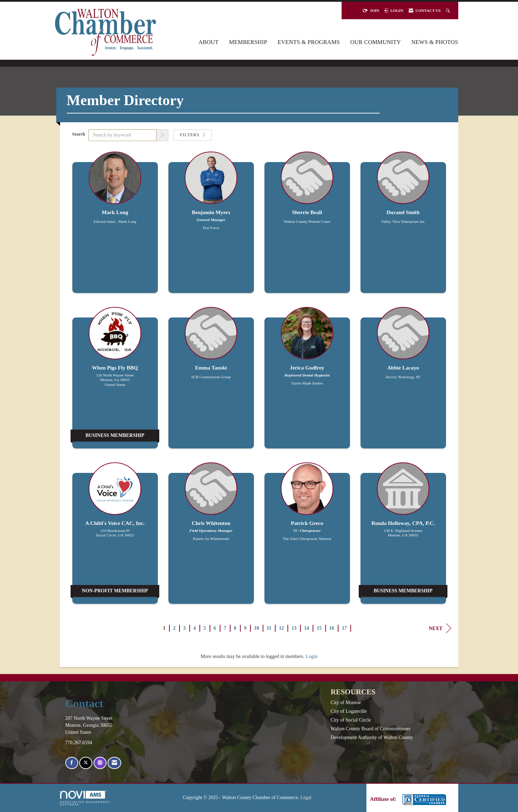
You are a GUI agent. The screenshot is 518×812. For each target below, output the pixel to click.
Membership (248, 42)
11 (269, 628)
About (209, 42)
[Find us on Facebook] (72, 763)
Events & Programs (309, 42)
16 (332, 628)
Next (440, 628)
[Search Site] (449, 10)
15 (319, 628)
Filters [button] (193, 135)
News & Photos (435, 42)
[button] (162, 135)
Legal (306, 798)
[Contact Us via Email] (114, 763)
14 (307, 628)
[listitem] (115, 226)
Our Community (376, 42)
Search (79, 134)
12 (282, 628)
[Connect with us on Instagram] (100, 763)
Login (311, 656)
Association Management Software (85, 798)
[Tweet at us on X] (86, 763)
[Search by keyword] (122, 135)
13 (294, 628)
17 (344, 628)
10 (257, 628)
